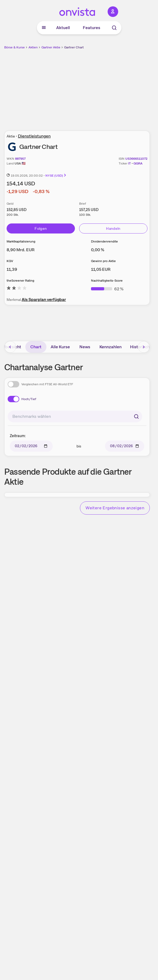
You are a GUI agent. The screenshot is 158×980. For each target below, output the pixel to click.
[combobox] (75, 416)
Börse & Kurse (15, 47)
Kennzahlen (111, 347)
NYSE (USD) (56, 176)
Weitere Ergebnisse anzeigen (115, 508)
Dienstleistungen (34, 136)
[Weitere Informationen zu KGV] (12, 269)
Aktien (33, 47)
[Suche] (114, 28)
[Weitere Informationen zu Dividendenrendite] (98, 250)
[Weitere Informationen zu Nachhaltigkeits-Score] (107, 289)
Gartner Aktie (51, 47)
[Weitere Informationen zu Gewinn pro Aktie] (101, 269)
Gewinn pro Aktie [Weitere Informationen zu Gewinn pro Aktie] (103, 261)
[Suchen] (136, 416)
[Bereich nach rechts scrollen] (144, 347)
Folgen (41, 228)
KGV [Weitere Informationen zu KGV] (10, 261)
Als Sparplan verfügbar (44, 299)
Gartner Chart (74, 47)
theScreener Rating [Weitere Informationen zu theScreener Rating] (20, 281)
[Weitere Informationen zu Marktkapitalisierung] (21, 250)
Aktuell (63, 28)
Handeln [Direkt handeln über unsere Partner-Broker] (113, 228)
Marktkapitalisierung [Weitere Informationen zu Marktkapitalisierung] (21, 241)
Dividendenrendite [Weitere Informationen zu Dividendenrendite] (104, 241)
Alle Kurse (60, 347)
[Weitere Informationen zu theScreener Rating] (17, 289)
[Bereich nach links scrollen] (10, 347)
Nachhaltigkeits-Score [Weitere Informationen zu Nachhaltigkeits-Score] (107, 281)
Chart (36, 347)
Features (92, 28)
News (85, 347)
